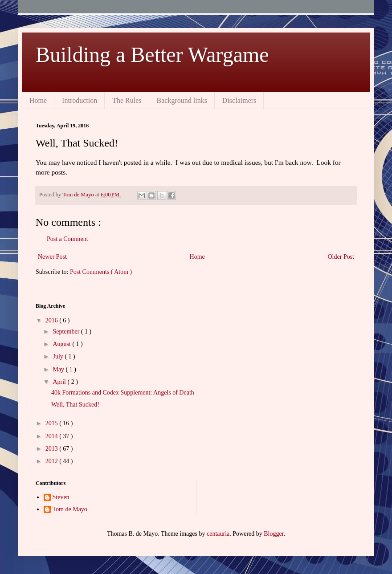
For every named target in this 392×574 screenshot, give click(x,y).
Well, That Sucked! (75, 405)
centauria (218, 534)
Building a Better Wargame (152, 55)
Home (38, 100)
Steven (61, 497)
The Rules (127, 100)
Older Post (341, 257)
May (59, 369)
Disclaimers (239, 100)
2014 (53, 436)
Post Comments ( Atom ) (101, 272)
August (62, 344)
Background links (182, 100)
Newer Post (52, 257)
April (60, 382)
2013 (53, 449)
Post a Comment (67, 239)
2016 (53, 320)
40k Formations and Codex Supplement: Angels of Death (123, 393)
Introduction (80, 100)
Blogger (274, 534)
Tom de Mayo (70, 509)
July (59, 356)
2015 (53, 423)
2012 (53, 461)
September (67, 332)
